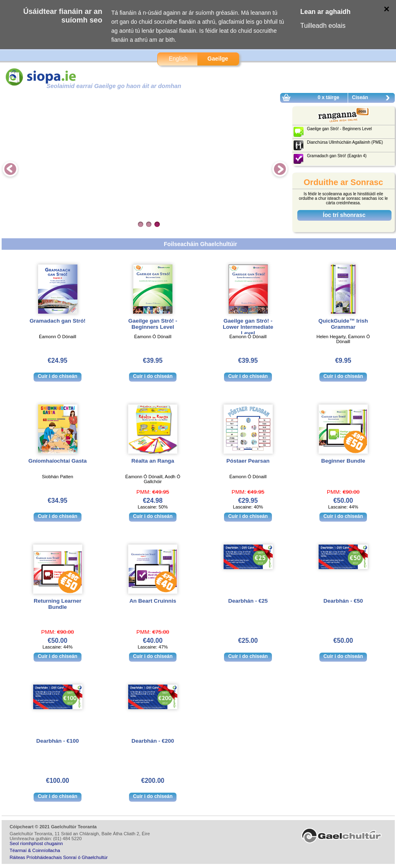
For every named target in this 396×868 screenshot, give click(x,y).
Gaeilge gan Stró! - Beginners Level (153, 324)
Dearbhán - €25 (248, 601)
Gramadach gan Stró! (58, 321)
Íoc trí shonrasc (344, 215)
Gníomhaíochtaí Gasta (58, 461)
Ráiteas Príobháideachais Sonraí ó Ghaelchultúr (59, 857)
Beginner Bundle (343, 461)
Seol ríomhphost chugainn (36, 843)
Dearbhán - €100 (58, 741)
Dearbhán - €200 (153, 741)
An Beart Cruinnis (153, 601)
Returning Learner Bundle (57, 604)
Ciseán (373, 99)
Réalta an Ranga (153, 461)
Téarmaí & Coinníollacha (35, 850)
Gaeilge (218, 59)
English (178, 59)
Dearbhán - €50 (343, 601)
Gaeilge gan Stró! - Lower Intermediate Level (248, 327)
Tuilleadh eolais (323, 26)
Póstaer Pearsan (248, 461)
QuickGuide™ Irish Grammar (343, 324)
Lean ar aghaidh (325, 12)
